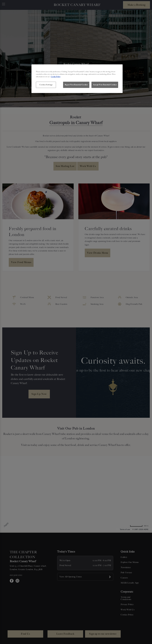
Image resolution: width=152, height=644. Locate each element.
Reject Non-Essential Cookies (76, 85)
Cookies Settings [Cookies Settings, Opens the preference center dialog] (46, 85)
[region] (77, 79)
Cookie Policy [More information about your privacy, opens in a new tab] (56, 77)
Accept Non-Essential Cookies (105, 85)
